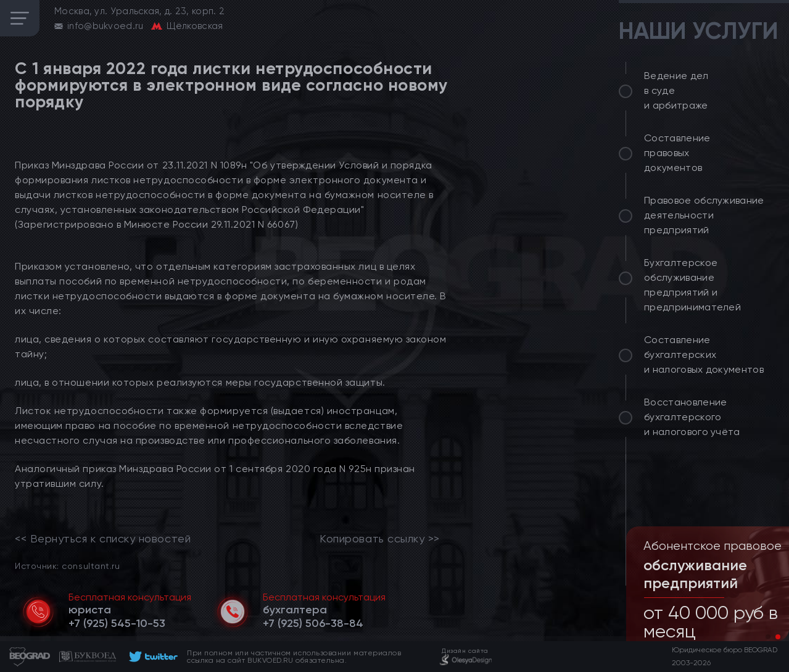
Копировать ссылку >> (380, 539)
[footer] (151, 657)
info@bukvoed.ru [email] (105, 26)
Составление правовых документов (677, 153)
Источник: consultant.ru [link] (67, 566)
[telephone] (117, 623)
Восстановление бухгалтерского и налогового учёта (692, 417)
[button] (768, 637)
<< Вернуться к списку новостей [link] (103, 539)
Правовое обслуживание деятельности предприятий (704, 215)
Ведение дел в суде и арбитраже (676, 90)
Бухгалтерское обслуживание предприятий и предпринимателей (692, 285)
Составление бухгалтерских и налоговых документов (704, 355)
